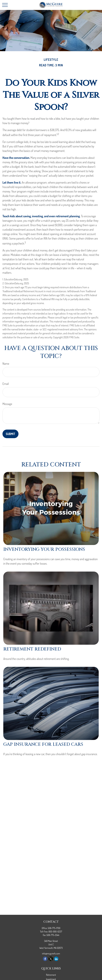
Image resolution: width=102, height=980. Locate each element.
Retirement (51, 975)
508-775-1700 (54, 928)
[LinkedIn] (56, 959)
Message (7, 404)
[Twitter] (51, 959)
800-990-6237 (55, 932)
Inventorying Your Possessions (44, 549)
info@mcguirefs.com (51, 954)
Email (6, 384)
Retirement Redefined (32, 649)
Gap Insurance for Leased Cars (43, 744)
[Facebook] (45, 959)
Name (6, 364)
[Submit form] (10, 434)
